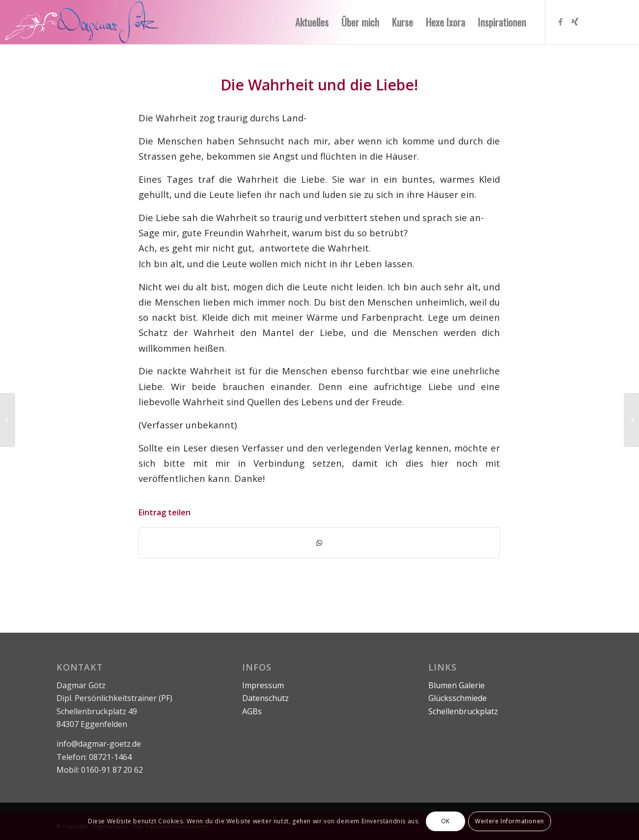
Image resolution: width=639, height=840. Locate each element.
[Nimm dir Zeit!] (631, 420)
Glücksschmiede (458, 698)
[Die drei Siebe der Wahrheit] (8, 420)
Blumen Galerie (457, 685)
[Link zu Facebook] (560, 22)
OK (445, 821)
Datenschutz (265, 698)
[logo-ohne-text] (108, 22)
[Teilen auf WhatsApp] (319, 543)
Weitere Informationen (510, 821)
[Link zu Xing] (575, 22)
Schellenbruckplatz (463, 711)
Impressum (263, 685)
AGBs (252, 711)
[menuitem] (312, 22)
